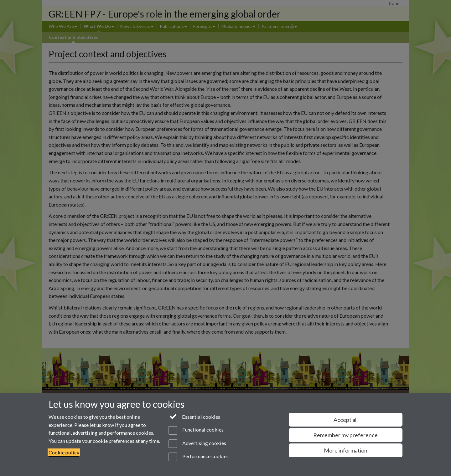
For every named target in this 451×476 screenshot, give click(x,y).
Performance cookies (198, 457)
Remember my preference (345, 435)
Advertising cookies (197, 444)
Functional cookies (196, 430)
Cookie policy (64, 452)
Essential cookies (194, 416)
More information (346, 450)
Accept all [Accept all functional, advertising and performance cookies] (346, 420)
